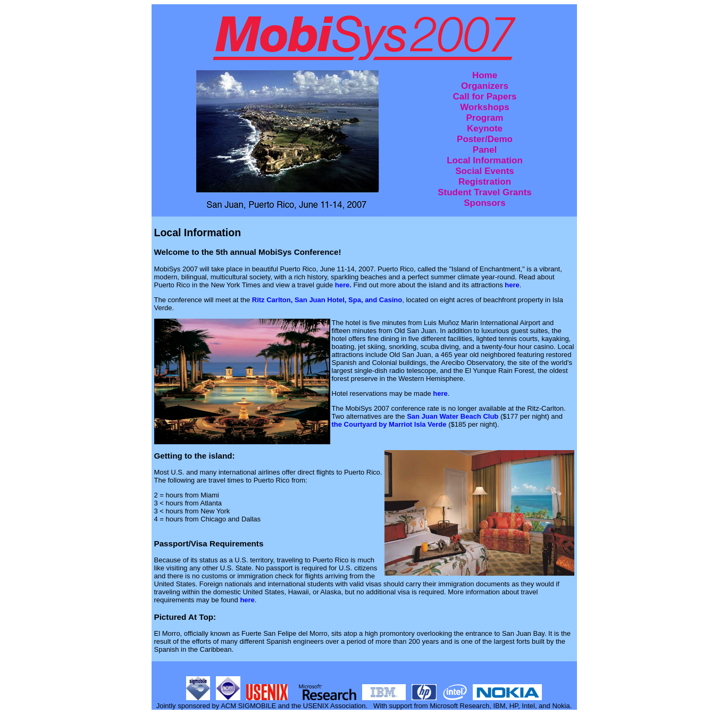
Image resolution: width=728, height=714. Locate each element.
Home (485, 75)
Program (485, 118)
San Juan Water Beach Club (453, 416)
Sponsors (484, 203)
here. (344, 285)
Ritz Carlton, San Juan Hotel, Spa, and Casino (327, 300)
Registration (485, 182)
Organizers (485, 86)
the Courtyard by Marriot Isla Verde (389, 424)
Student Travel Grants (485, 192)
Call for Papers (484, 97)
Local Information (485, 160)
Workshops (484, 107)
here (512, 285)
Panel (485, 150)
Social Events (485, 171)
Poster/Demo (485, 139)
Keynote (485, 128)
